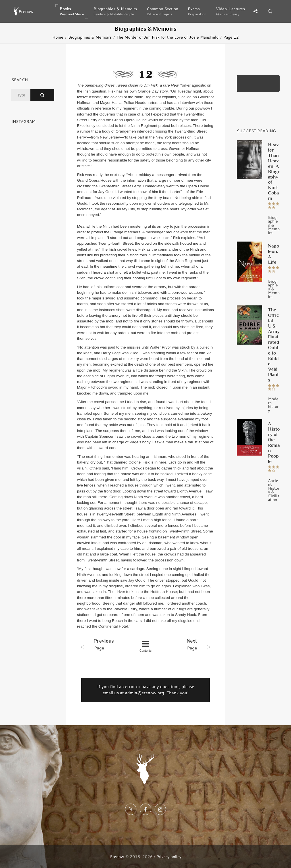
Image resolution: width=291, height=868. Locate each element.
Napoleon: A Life (274, 254)
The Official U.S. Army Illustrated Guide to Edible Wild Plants (274, 345)
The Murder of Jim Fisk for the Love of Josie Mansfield (168, 37)
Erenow (117, 857)
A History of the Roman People (274, 442)
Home (58, 37)
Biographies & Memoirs (90, 37)
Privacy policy (169, 857)
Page (104, 644)
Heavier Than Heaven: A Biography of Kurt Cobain (274, 171)
